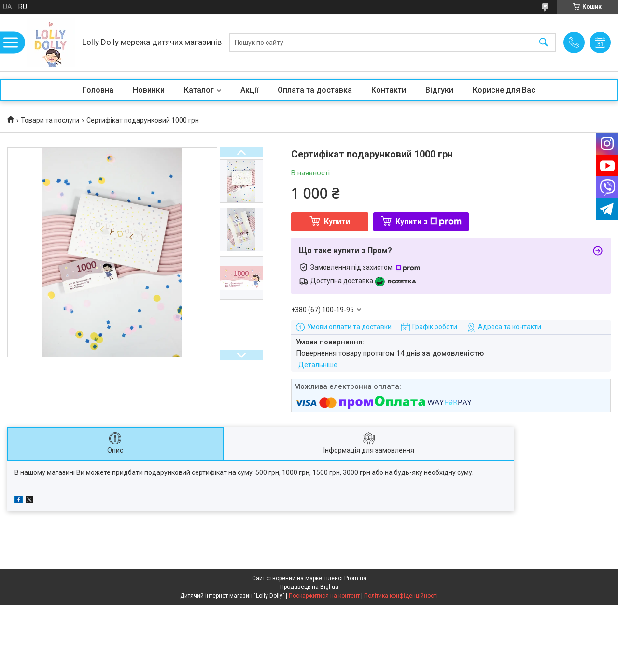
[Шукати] (544, 43)
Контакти (389, 90)
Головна (98, 90)
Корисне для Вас (504, 90)
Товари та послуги (50, 120)
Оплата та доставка (315, 90)
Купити (337, 222)
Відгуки (439, 90)
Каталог (199, 90)
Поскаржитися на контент (324, 596)
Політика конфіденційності (401, 596)
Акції (249, 90)
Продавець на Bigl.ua (309, 587)
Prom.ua (355, 578)
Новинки (149, 90)
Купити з (428, 222)
